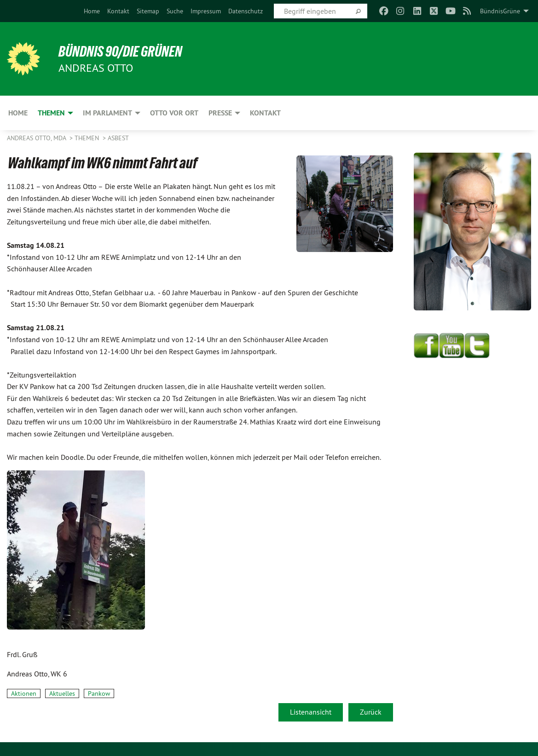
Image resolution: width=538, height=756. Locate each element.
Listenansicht (311, 712)
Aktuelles (62, 693)
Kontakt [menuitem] (265, 113)
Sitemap (148, 11)
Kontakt (118, 11)
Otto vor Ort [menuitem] (174, 113)
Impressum (206, 11)
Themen (88, 138)
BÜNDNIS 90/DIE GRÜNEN (120, 52)
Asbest (118, 138)
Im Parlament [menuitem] (107, 113)
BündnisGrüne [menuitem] (500, 11)
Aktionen (24, 693)
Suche (175, 11)
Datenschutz (246, 11)
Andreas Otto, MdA (37, 138)
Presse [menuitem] (220, 113)
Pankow (99, 693)
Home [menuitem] (18, 113)
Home (92, 11)
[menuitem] (92, 11)
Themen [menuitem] (51, 113)
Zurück (371, 712)
